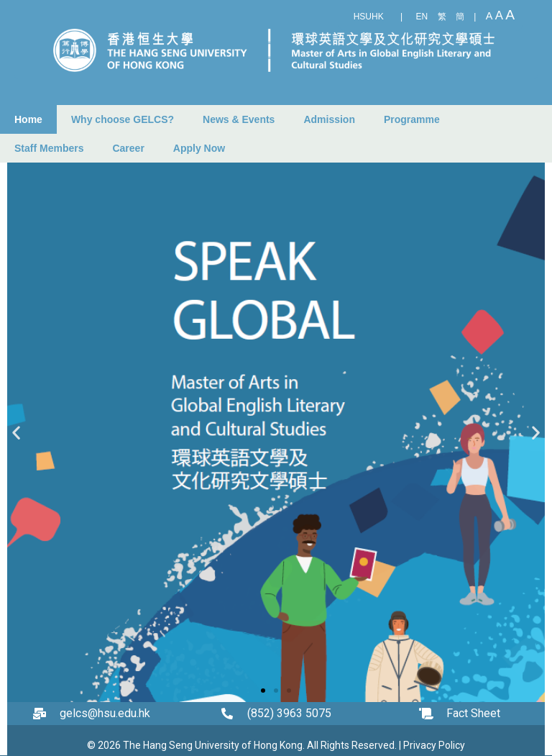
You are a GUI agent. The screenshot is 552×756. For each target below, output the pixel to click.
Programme (412, 119)
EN (422, 17)
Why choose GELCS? (123, 119)
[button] (16, 433)
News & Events (239, 119)
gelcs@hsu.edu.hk (105, 713)
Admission (329, 119)
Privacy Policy (434, 745)
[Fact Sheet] (430, 714)
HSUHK (369, 17)
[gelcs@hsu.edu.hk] (43, 714)
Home (28, 119)
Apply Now (199, 148)
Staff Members (49, 148)
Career (128, 148)
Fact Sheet (473, 713)
